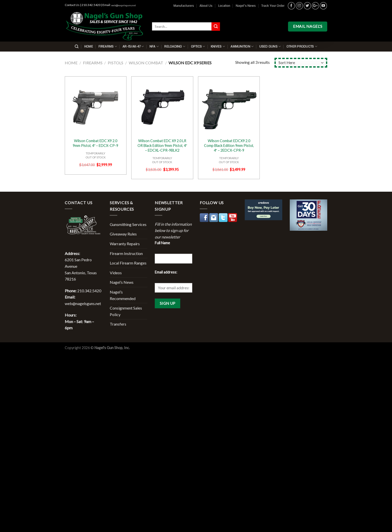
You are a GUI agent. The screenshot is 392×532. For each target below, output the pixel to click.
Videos (116, 273)
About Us (206, 6)
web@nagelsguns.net (123, 6)
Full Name (162, 243)
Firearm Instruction (126, 253)
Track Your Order (273, 6)
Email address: (166, 272)
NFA (154, 46)
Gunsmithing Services (128, 224)
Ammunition (242, 46)
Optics (198, 46)
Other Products (302, 46)
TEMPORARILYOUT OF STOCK (96, 155)
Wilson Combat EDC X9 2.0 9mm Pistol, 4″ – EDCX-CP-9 (95, 143)
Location (224, 6)
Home (89, 47)
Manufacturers (184, 6)
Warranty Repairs (125, 244)
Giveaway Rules (123, 234)
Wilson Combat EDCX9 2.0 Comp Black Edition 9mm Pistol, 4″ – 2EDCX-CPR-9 (229, 145)
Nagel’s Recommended (123, 295)
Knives (218, 46)
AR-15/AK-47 (133, 46)
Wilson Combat (146, 63)
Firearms (108, 46)
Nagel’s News (246, 6)
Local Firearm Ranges (128, 263)
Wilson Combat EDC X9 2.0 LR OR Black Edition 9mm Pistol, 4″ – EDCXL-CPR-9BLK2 (162, 145)
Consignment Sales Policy (126, 311)
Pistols (115, 63)
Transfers (118, 324)
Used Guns (270, 46)
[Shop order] (301, 63)
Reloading (175, 46)
